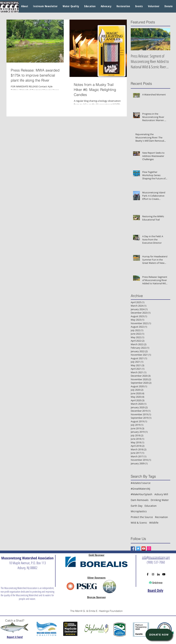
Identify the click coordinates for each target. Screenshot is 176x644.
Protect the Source (142, 517)
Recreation (161, 517)
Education (151, 506)
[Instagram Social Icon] (149, 548)
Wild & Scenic (139, 523)
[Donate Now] (159, 635)
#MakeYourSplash (142, 494)
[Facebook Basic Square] (133, 548)
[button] (71, 6)
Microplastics (139, 511)
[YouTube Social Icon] (144, 548)
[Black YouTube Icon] (164, 574)
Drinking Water (160, 500)
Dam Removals (140, 500)
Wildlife (154, 523)
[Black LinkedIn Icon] (158, 574)
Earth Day (137, 506)
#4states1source (141, 483)
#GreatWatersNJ (140, 489)
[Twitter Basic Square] (138, 548)
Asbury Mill (161, 494)
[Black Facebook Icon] (148, 574)
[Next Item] (165, 39)
